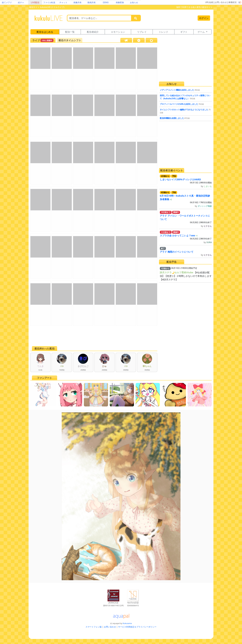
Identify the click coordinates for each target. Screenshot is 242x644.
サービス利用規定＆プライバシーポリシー (137, 627)
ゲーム (201, 32)
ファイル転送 (49, 3)
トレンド (164, 32)
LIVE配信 (35, 3)
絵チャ (21, 3)
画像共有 (77, 3)
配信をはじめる (45, 32)
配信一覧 (70, 32)
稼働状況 (233, 2)
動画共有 (92, 3)
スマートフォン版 (94, 627)
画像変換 (120, 3)
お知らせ (134, 3)
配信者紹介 (93, 32)
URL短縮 (209, 2)
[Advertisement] (94, 336)
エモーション (118, 32)
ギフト (184, 32)
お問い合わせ (221, 2)
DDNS (106, 3)
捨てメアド (7, 3)
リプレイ (142, 32)
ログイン (204, 18)
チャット (63, 3)
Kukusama (127, 623)
